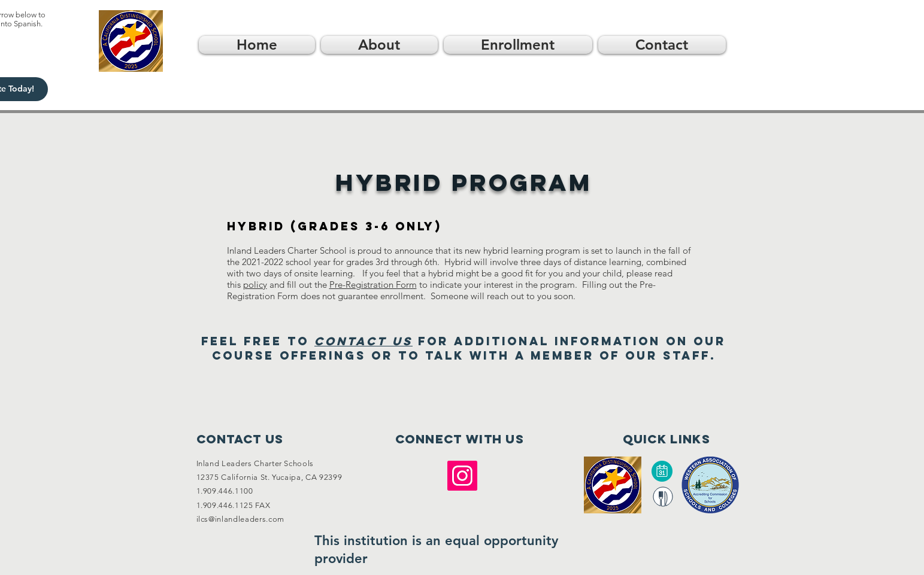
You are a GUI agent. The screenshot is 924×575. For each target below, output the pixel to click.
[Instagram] (462, 476)
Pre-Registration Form (373, 285)
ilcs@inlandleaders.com (240, 519)
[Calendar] (662, 471)
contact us (363, 341)
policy (255, 285)
